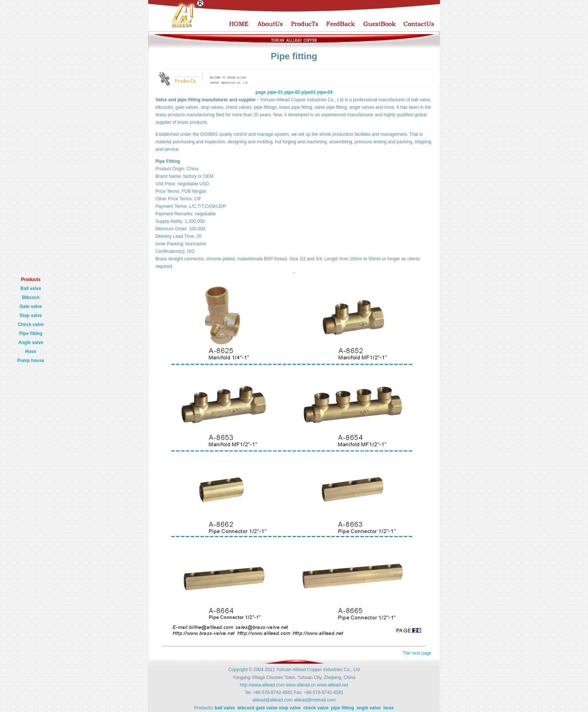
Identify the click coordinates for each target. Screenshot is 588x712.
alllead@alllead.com (273, 700)
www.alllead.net (332, 685)
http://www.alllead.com (262, 685)
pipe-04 (325, 92)
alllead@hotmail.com (315, 700)
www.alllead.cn (301, 685)
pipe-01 (275, 92)
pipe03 (309, 92)
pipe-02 (293, 92)
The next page (417, 653)
